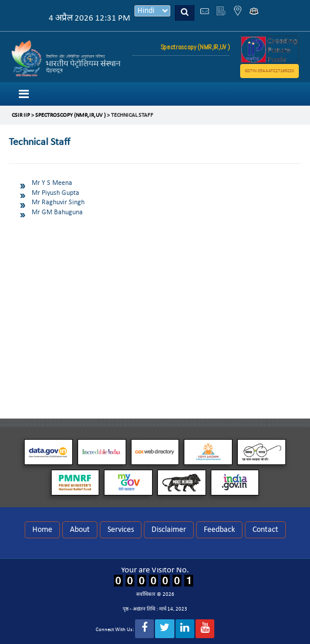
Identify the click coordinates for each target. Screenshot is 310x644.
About (80, 530)
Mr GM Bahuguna (57, 213)
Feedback (219, 530)
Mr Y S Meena (52, 183)
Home (42, 530)
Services (121, 530)
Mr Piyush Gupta (55, 193)
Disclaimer (169, 530)
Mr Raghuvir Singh (58, 203)
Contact (265, 530)
